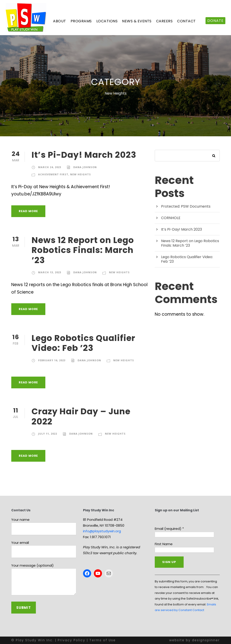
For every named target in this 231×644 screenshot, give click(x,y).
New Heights (81, 174)
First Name (164, 544)
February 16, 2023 (52, 360)
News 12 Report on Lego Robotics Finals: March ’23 (83, 250)
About (60, 21)
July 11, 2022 (48, 434)
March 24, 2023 (50, 167)
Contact (186, 21)
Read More (28, 211)
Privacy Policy (72, 640)
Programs (81, 21)
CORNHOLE (171, 218)
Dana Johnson (85, 167)
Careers (164, 21)
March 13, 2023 (50, 272)
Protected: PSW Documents (186, 206)
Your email (44, 549)
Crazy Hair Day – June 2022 (81, 416)
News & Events (137, 21)
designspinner (206, 640)
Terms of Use (103, 640)
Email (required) (169, 529)
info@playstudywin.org (102, 531)
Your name (44, 526)
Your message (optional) (44, 580)
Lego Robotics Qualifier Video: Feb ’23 (83, 343)
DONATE (215, 21)
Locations (107, 21)
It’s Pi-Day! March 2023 (84, 155)
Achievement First (53, 174)
